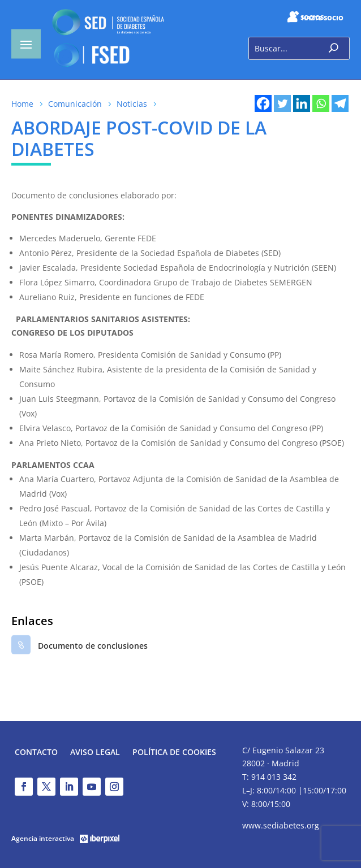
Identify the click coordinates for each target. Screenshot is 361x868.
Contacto (36, 753)
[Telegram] (340, 103)
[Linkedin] (302, 103)
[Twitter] (282, 103)
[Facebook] (263, 103)
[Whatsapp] (321, 103)
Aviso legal (95, 753)
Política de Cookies (174, 753)
